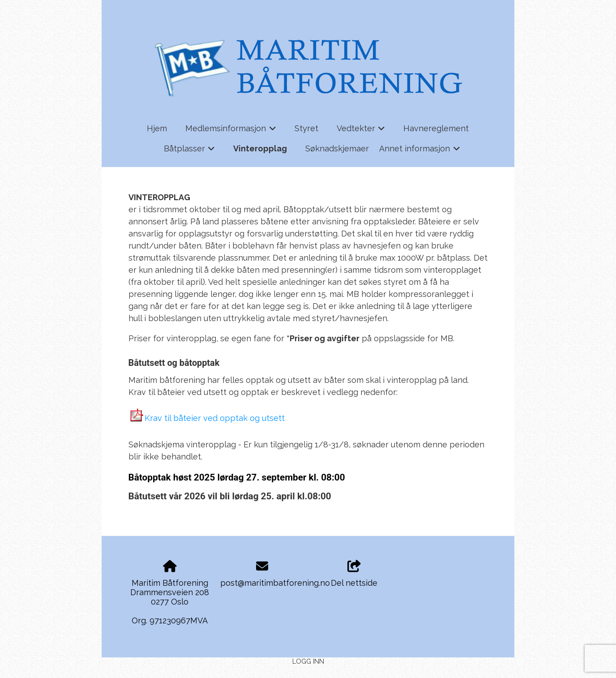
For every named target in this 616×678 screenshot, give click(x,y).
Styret (306, 128)
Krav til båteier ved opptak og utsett (215, 418)
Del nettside (354, 574)
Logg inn (308, 661)
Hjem (157, 128)
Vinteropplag (260, 148)
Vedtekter (361, 131)
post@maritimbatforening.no (275, 583)
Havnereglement (436, 128)
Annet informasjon (420, 151)
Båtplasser (190, 151)
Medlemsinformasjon (231, 131)
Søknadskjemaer (337, 148)
